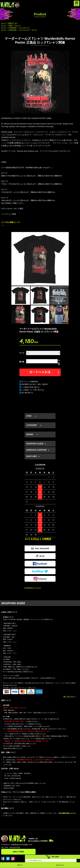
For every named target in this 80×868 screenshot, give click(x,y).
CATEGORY (12, 28)
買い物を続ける (27, 393)
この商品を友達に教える (31, 387)
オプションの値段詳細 (30, 381)
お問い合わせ (60, 865)
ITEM (10, 25)
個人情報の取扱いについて (68, 813)
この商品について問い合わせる (33, 390)
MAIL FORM (18, 852)
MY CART (55, 857)
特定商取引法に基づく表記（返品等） (35, 384)
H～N (34, 30)
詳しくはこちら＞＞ (70, 697)
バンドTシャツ (24, 28)
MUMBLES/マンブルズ (33, 588)
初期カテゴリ (13, 23)
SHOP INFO (32, 456)
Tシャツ (18, 25)
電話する (20, 865)
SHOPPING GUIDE (35, 444)
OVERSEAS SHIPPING (36, 450)
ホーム (4, 23)
